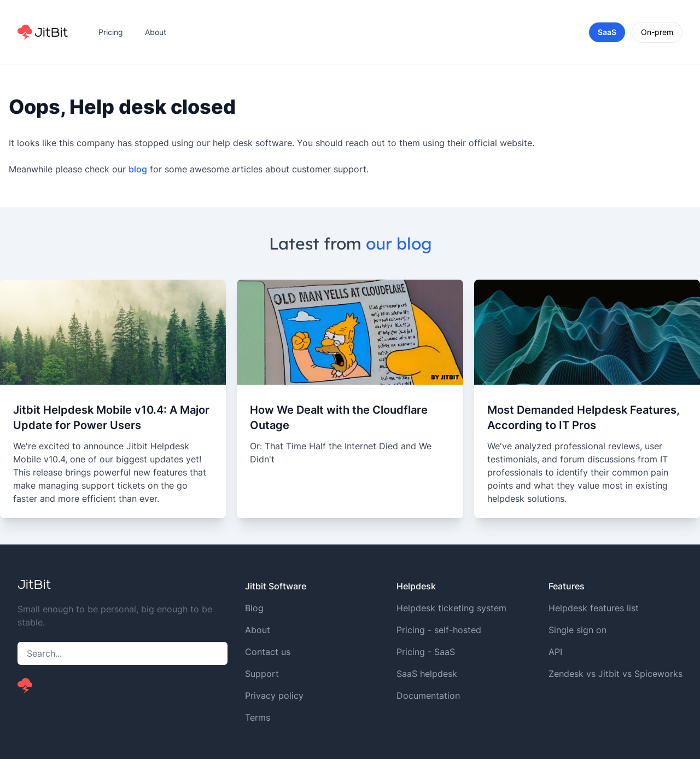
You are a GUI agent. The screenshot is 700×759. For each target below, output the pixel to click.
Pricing (111, 32)
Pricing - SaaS (426, 652)
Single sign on (577, 630)
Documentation (428, 696)
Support (262, 674)
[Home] (43, 32)
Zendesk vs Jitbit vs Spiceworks (616, 674)
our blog (399, 244)
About (156, 32)
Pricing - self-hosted (439, 630)
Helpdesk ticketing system (451, 608)
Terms (258, 717)
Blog (254, 608)
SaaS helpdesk (427, 674)
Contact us (268, 652)
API (555, 652)
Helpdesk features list (594, 608)
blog (138, 169)
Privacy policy (274, 696)
